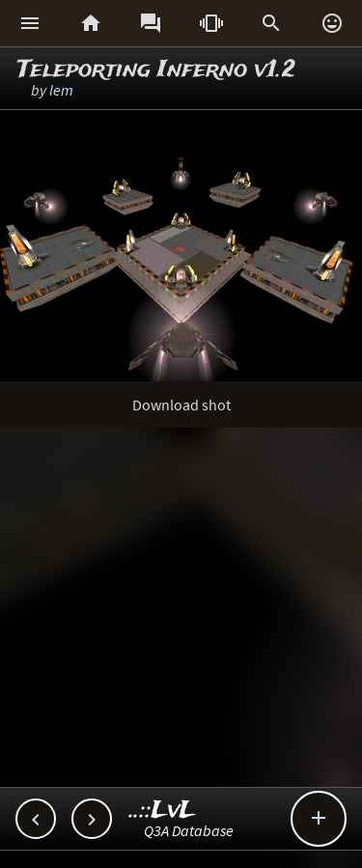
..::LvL (163, 811)
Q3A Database (189, 830)
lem (61, 90)
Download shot (181, 405)
